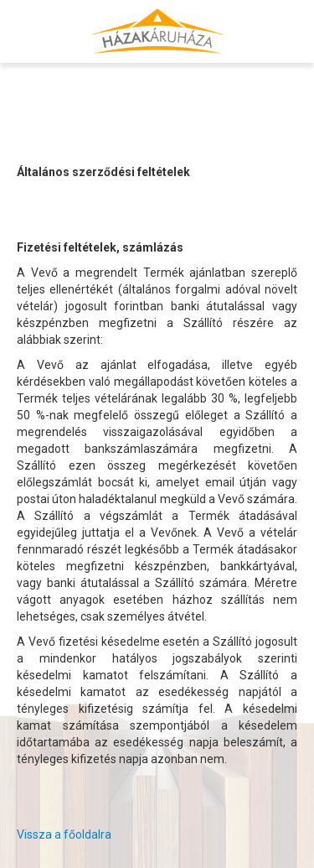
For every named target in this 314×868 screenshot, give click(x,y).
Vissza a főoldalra (64, 834)
